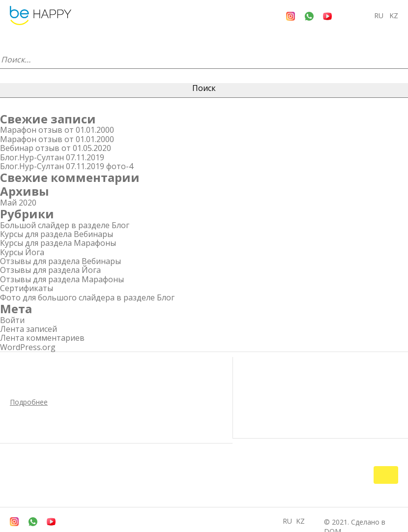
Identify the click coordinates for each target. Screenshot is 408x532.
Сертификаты (27, 288)
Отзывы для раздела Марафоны (62, 279)
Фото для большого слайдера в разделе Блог (87, 297)
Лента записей (29, 329)
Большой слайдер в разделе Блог (65, 225)
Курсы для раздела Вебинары (57, 234)
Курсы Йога (22, 252)
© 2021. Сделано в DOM (358, 513)
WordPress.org (28, 347)
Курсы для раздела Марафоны (58, 243)
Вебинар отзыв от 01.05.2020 (56, 148)
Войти (12, 320)
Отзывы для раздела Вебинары (60, 261)
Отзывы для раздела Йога (50, 270)
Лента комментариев (42, 338)
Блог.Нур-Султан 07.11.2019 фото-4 (67, 166)
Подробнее (29, 402)
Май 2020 (18, 203)
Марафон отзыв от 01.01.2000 (57, 130)
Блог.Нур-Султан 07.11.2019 (52, 157)
